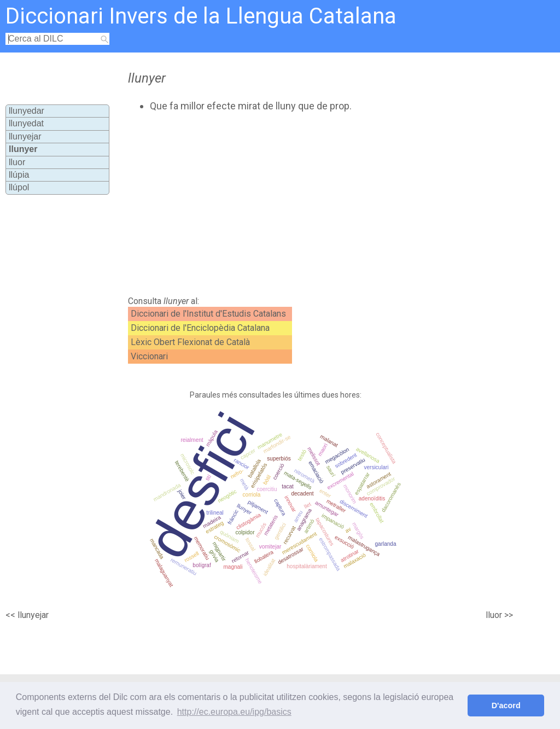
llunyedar (27, 111)
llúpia (19, 175)
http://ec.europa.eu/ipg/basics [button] (234, 712)
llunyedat (26, 123)
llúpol (19, 187)
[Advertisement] (311, 204)
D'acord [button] (506, 705)
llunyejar (25, 136)
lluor (17, 162)
